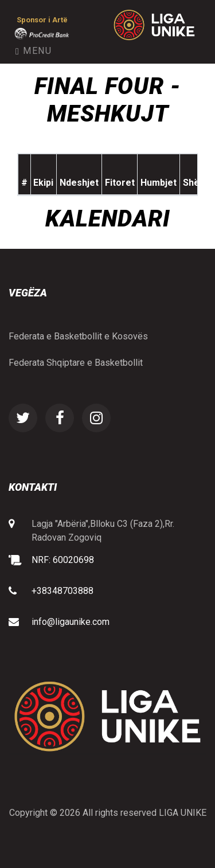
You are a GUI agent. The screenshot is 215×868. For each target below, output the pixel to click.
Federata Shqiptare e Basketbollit (76, 363)
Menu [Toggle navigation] (34, 51)
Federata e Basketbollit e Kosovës (78, 336)
